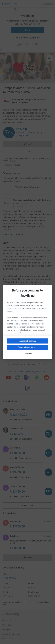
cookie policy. (22, 333)
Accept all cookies (28, 341)
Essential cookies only (27, 347)
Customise (27, 354)
